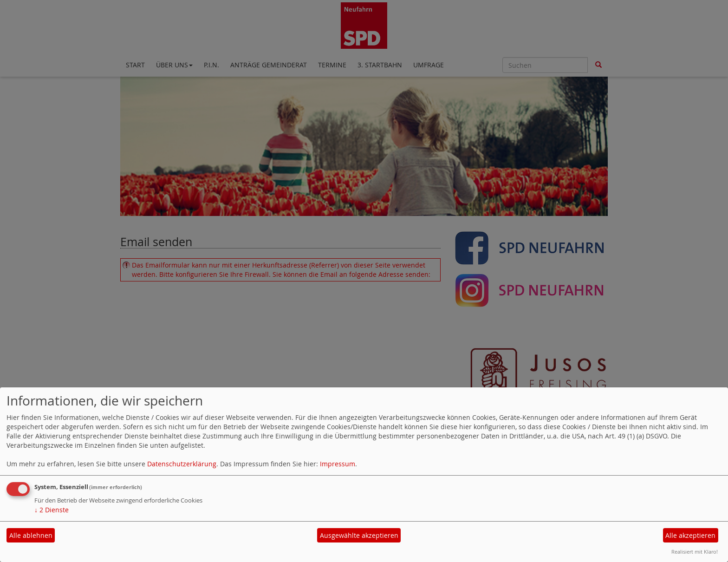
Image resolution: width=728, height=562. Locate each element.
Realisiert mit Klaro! (695, 552)
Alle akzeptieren (690, 535)
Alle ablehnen (31, 535)
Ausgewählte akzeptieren (359, 535)
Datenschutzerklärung (182, 464)
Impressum (338, 464)
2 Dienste (52, 510)
